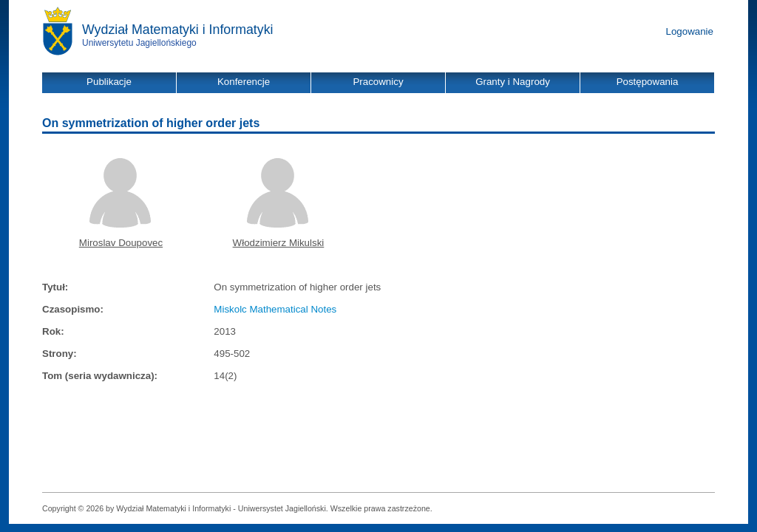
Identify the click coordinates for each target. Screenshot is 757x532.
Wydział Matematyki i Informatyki (178, 30)
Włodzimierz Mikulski (279, 243)
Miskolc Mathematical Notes (275, 309)
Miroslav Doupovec (121, 243)
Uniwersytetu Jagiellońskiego (139, 43)
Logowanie (690, 31)
